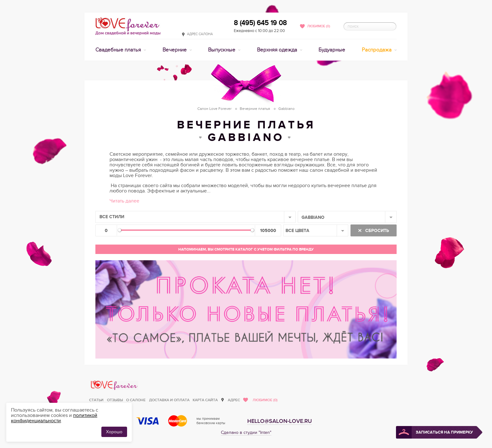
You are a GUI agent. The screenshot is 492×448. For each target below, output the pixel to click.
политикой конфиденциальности (54, 418)
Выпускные (222, 50)
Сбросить (377, 231)
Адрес (234, 400)
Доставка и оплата (169, 400)
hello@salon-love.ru (280, 421)
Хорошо (114, 432)
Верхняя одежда (278, 50)
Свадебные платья (119, 50)
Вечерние (175, 50)
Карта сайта (205, 400)
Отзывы (115, 400)
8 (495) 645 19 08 (260, 23)
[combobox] (195, 217)
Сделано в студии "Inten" (246, 432)
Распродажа (377, 50)
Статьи (96, 400)
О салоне (136, 400)
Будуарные (332, 50)
